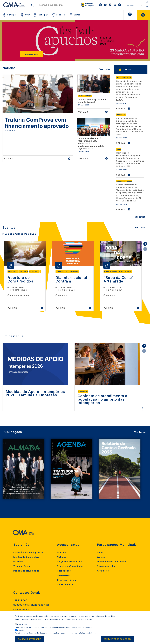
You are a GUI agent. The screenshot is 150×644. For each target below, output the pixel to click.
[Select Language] (133, 5)
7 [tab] (144, 296)
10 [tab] (144, 300)
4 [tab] (144, 293)
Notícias (62, 557)
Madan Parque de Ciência (111, 562)
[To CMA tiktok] (110, 5)
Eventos (62, 552)
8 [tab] (144, 298)
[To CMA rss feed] (120, 5)
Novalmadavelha (106, 566)
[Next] (140, 42)
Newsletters (64, 575)
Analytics (21, 630)
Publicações (64, 571)
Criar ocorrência (66, 580)
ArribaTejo (103, 571)
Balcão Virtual (143, 15)
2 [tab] (144, 290)
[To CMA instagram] (100, 5)
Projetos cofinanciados (70, 566)
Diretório (18, 562)
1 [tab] (144, 289)
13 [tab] (144, 304)
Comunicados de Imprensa (28, 552)
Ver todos (140, 217)
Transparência (22, 566)
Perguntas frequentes (69, 562)
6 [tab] (144, 295)
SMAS (100, 552)
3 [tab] (144, 291)
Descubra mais (31, 54)
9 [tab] (144, 299)
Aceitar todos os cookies (118, 639)
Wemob (101, 557)
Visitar (77, 15)
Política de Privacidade (81, 619)
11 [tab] (144, 302)
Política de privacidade (26, 571)
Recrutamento (65, 585)
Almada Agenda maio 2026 (21, 234)
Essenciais (22, 624)
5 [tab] (144, 294)
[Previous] (10, 42)
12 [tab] (144, 303)
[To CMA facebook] (105, 5)
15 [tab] (144, 307)
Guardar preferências (29, 639)
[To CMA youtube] (115, 5)
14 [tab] (144, 305)
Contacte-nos (21, 609)
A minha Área (130, 15)
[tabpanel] (25, 276)
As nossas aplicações (89, 5)
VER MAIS (121, 109)
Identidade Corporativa (26, 557)
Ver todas (105, 69)
